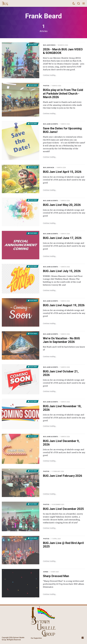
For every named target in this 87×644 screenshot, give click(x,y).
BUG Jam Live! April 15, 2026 (62, 172)
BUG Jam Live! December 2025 (63, 509)
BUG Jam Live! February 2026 (63, 476)
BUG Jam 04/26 (49, 168)
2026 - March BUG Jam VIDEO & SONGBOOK (63, 51)
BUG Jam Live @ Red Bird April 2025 (63, 545)
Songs (46, 572)
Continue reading (49, 75)
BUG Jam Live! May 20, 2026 (62, 205)
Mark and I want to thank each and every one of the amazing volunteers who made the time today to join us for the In (62, 105)
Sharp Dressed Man (56, 576)
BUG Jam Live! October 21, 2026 (61, 373)
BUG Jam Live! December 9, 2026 (61, 443)
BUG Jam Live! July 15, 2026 (62, 271)
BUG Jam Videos (49, 45)
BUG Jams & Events (51, 124)
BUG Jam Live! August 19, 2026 (64, 305)
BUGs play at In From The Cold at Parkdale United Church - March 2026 (63, 93)
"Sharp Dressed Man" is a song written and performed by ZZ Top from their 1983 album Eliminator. (63, 584)
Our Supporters (36, 638)
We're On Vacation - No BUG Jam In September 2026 (61, 340)
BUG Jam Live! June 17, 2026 (62, 238)
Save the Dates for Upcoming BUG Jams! (62, 130)
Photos (46, 86)
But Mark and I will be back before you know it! (64, 348)
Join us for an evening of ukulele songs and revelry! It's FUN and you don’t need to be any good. (64, 180)
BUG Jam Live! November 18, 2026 (62, 408)
